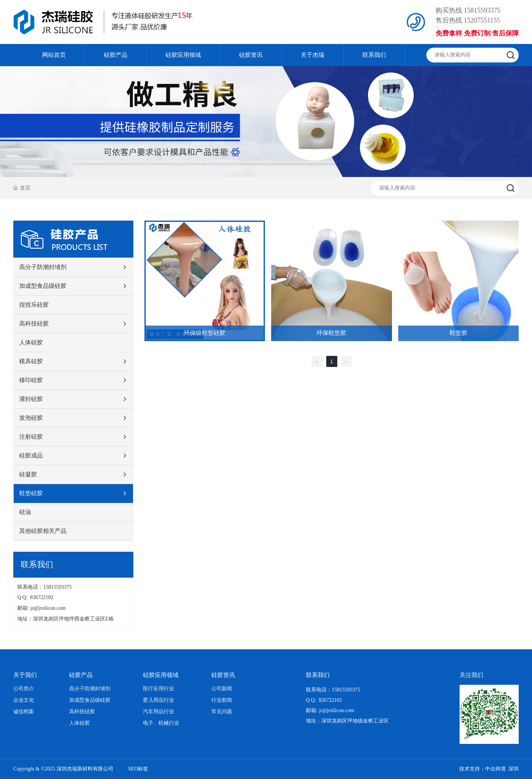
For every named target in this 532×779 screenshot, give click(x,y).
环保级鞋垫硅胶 (205, 333)
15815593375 (482, 10)
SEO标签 (138, 769)
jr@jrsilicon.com (49, 608)
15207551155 (482, 20)
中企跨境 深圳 (502, 769)
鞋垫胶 (458, 333)
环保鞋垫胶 (331, 333)
